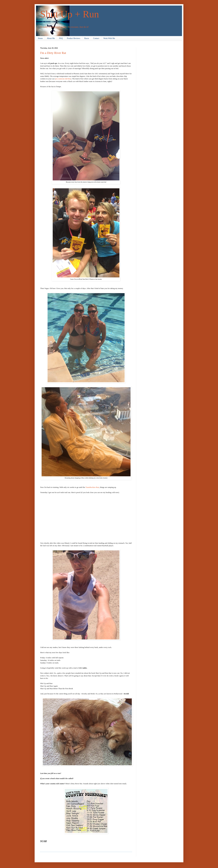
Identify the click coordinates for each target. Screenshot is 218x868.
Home (40, 38)
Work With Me (109, 38)
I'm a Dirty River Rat (53, 53)
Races (87, 38)
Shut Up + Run (70, 14)
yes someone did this (63, 79)
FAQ (61, 38)
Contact (96, 38)
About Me (51, 38)
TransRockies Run (92, 487)
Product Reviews (73, 38)
